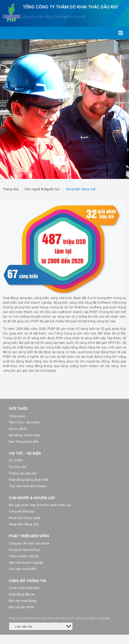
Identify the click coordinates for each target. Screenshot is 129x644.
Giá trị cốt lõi (18, 429)
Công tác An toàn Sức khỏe (29, 544)
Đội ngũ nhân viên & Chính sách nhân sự (40, 505)
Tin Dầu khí (17, 467)
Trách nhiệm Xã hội (24, 556)
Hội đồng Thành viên (24, 435)
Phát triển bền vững (29, 536)
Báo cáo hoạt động (23, 601)
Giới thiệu (18, 409)
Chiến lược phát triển (24, 588)
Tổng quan (17, 416)
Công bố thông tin (27, 581)
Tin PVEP (16, 461)
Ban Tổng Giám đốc (24, 442)
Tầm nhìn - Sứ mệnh (24, 422)
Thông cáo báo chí (23, 473)
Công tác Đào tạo (21, 512)
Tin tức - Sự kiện (25, 453)
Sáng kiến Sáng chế (24, 524)
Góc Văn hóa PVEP (23, 569)
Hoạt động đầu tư (22, 594)
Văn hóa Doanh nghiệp (26, 563)
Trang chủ (11, 189)
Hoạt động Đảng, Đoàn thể (28, 480)
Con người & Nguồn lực (42, 189)
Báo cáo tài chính (22, 607)
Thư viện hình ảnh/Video (28, 486)
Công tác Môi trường (24, 550)
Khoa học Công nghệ (25, 518)
